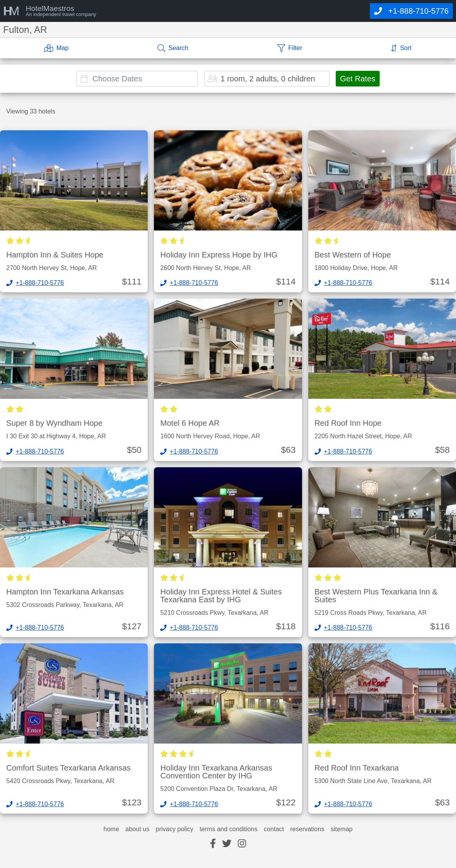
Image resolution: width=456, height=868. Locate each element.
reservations (307, 829)
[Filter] (290, 48)
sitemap (342, 829)
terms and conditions (229, 829)
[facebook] (213, 844)
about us (137, 829)
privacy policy (174, 829)
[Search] (173, 48)
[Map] (56, 48)
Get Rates (358, 79)
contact (274, 829)
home (111, 829)
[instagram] (242, 844)
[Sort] (401, 48)
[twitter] (227, 844)
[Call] (411, 11)
